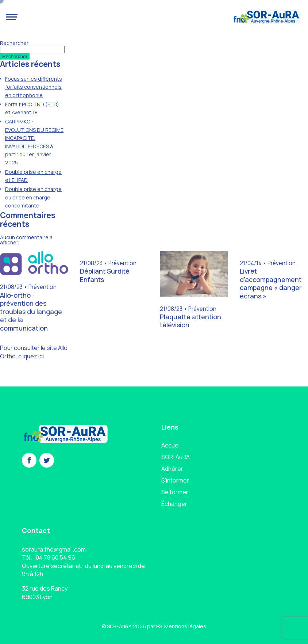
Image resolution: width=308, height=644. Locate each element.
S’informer (175, 480)
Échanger (174, 504)
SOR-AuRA (176, 457)
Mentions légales (185, 626)
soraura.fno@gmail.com (54, 549)
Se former (175, 492)
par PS (155, 626)
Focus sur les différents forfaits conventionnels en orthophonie (34, 87)
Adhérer (172, 469)
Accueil (171, 445)
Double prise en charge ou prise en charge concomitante (33, 197)
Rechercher (14, 43)
